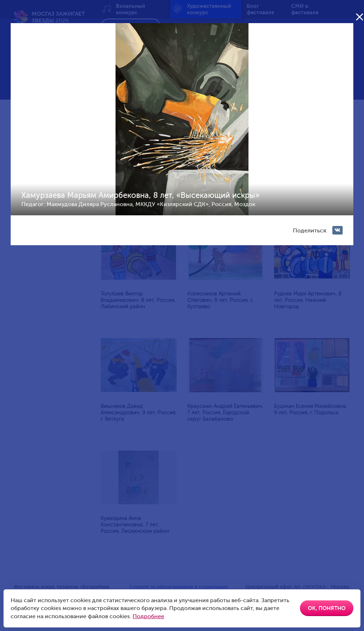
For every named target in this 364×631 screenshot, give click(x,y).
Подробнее (148, 616)
